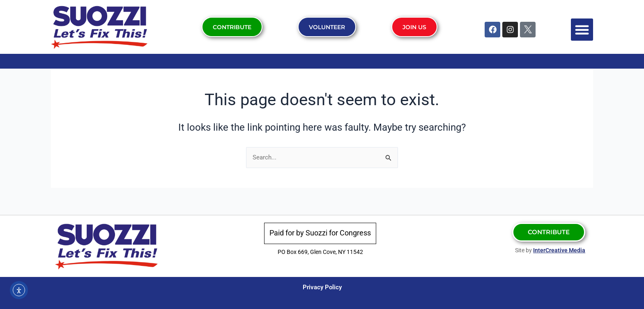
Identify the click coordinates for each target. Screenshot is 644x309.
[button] (582, 30)
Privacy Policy (322, 287)
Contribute (232, 27)
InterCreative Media (559, 250)
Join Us (415, 27)
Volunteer (328, 27)
